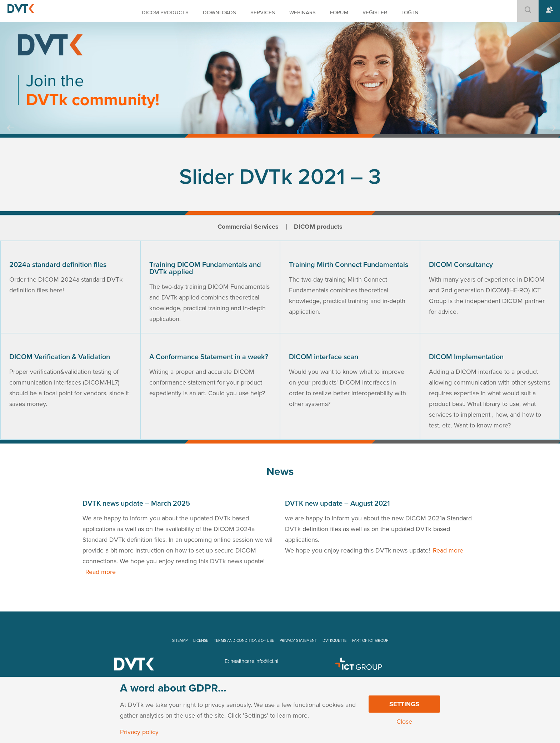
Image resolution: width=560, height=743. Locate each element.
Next (552, 135)
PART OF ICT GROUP (370, 641)
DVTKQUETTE (334, 641)
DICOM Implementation (466, 357)
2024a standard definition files (58, 265)
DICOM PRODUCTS (165, 13)
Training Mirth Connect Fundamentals (349, 265)
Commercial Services (248, 227)
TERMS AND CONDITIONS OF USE (244, 641)
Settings (404, 704)
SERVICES (263, 13)
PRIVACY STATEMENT (298, 641)
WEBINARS (302, 13)
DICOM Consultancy (461, 265)
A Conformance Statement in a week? (209, 357)
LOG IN (410, 13)
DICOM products (318, 227)
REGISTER (375, 13)
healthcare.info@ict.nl (254, 661)
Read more (101, 572)
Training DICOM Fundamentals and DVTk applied (205, 268)
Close (404, 722)
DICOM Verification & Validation (60, 357)
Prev (11, 135)
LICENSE (201, 641)
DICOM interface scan (324, 357)
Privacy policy (139, 732)
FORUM (339, 13)
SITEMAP (180, 641)
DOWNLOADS (219, 13)
